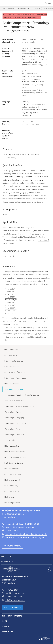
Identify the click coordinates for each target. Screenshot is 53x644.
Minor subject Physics (13, 429)
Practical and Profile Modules (16, 401)
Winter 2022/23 (11, 308)
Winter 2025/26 (11, 314)
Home (3, 8)
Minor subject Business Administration (19, 406)
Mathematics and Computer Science (20, 8)
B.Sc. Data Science (11, 355)
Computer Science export (14, 474)
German (48, 3)
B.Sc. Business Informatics (14, 372)
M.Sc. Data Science (12, 384)
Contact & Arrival (13, 546)
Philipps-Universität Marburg (11, 569)
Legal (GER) (6, 557)
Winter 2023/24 (11, 311)
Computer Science (12, 491)
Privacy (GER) (7, 562)
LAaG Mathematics (12, 469)
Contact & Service (12, 608)
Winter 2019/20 (11, 297)
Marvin (15, 324)
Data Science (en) (11, 486)
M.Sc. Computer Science (14, 389)
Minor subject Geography (14, 418)
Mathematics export (12, 480)
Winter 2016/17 (11, 289)
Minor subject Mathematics (15, 423)
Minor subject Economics (14, 435)
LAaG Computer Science (14, 463)
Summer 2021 (10, 303)
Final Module (10, 440)
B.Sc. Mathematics (11, 367)
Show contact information (49, 569)
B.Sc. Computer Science (14, 361)
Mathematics (9, 497)
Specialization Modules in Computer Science (22, 395)
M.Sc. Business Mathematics (15, 457)
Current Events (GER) (12, 616)
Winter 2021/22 (11, 305)
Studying (37, 8)
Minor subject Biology (13, 412)
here (38, 18)
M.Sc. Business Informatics (15, 452)
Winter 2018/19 (11, 294)
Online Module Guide (13, 350)
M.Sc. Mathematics (12, 446)
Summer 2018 (10, 292)
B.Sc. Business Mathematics (15, 378)
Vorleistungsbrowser (12, 503)
